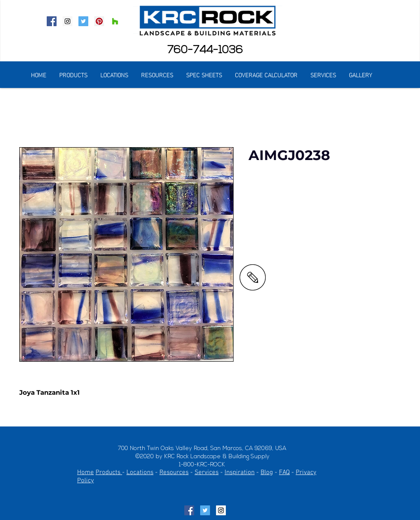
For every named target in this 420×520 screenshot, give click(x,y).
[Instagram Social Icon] (67, 21)
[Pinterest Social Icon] (99, 21)
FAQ (284, 472)
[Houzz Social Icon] (115, 21)
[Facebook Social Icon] (52, 21)
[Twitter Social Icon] (83, 21)
